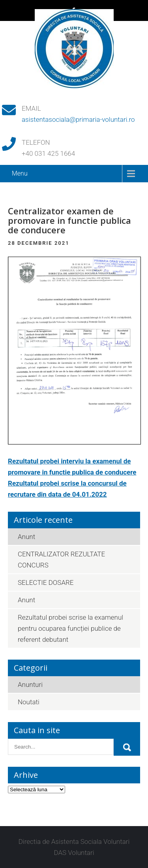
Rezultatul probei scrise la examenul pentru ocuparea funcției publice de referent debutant (70, 628)
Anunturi (30, 685)
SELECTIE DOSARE (46, 582)
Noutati (29, 702)
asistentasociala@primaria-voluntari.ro (78, 119)
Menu (20, 173)
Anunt (26, 537)
